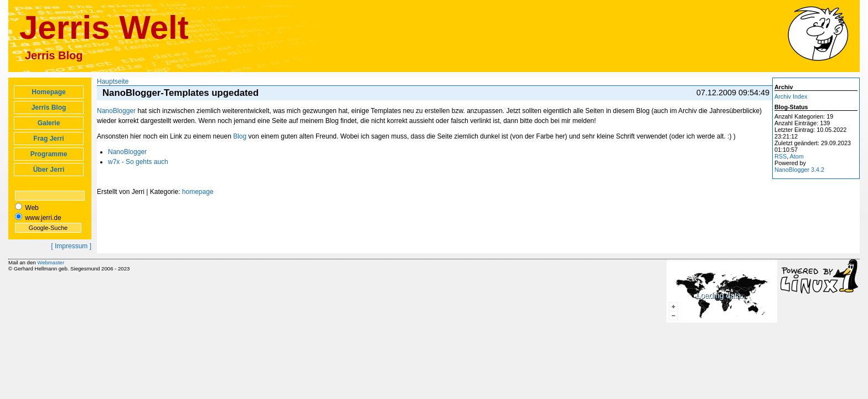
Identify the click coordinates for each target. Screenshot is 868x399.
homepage (198, 192)
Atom (797, 156)
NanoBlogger (116, 111)
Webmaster (51, 262)
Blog (240, 136)
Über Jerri (49, 170)
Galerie (49, 123)
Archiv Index (791, 96)
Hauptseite (113, 81)
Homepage (48, 92)
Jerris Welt (104, 27)
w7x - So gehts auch (138, 162)
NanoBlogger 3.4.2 (799, 170)
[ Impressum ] (71, 246)
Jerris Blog (49, 108)
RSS (781, 156)
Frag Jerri (48, 139)
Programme (49, 154)
